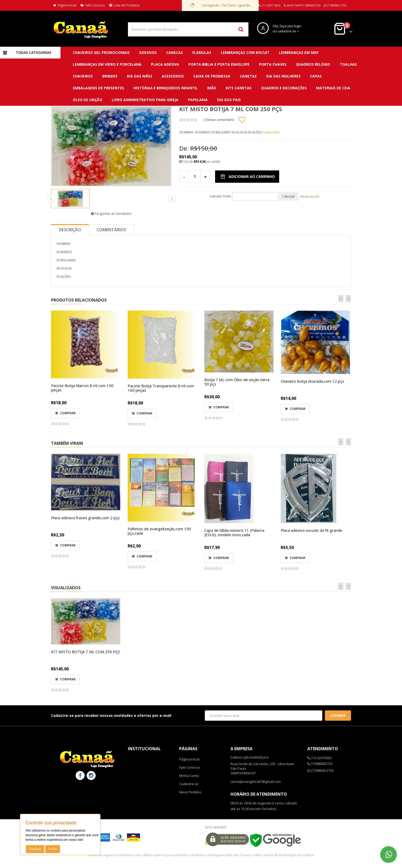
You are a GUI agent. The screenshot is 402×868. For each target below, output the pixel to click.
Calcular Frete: (220, 196)
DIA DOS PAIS (229, 100)
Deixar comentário (220, 120)
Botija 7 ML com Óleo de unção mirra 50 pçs (237, 382)
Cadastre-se (189, 784)
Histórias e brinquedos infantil (166, 88)
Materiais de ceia (333, 88)
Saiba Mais (271, 132)
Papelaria (198, 100)
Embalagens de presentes (98, 88)
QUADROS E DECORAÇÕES (284, 88)
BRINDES (110, 76)
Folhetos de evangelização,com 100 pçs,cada (159, 531)
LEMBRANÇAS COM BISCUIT (245, 52)
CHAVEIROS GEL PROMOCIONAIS (101, 52)
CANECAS (174, 52)
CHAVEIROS (83, 76)
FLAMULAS (202, 52)
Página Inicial (65, 5)
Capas (316, 76)
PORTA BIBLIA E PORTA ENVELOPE (219, 64)
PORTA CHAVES (273, 64)
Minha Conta (189, 776)
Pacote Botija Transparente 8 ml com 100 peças (161, 388)
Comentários (111, 230)
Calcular (289, 196)
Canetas (248, 76)
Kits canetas (239, 88)
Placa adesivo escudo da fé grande (311, 530)
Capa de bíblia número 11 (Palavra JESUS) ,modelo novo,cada (234, 532)
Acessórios (173, 76)
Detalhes (35, 849)
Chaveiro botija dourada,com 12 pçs (312, 381)
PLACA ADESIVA (165, 64)
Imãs (212, 88)
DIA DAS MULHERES (283, 76)
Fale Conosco (93, 5)
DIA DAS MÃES (140, 76)
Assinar (338, 715)
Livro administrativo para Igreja (145, 100)
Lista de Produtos (124, 5)
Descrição (70, 230)
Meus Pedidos (190, 792)
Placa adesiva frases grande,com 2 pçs (85, 518)
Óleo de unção (88, 100)
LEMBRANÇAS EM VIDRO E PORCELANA (107, 64)
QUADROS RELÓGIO (313, 64)
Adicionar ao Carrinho (248, 176)
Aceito (53, 849)
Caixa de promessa (212, 76)
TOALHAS (348, 64)
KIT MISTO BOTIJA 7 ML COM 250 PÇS (86, 652)
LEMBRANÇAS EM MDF (299, 52)
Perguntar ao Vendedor (111, 214)
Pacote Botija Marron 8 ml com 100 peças (82, 388)
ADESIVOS (148, 52)
